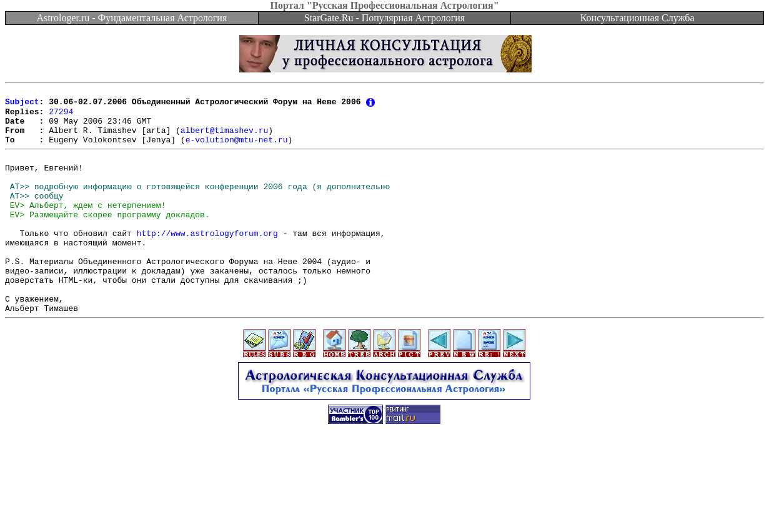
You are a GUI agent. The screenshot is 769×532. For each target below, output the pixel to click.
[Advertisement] (385, 504)
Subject (22, 105)
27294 (61, 116)
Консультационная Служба (638, 18)
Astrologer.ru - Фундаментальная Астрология (131, 18)
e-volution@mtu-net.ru (237, 150)
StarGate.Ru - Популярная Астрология (384, 18)
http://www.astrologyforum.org (207, 260)
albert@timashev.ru (224, 139)
